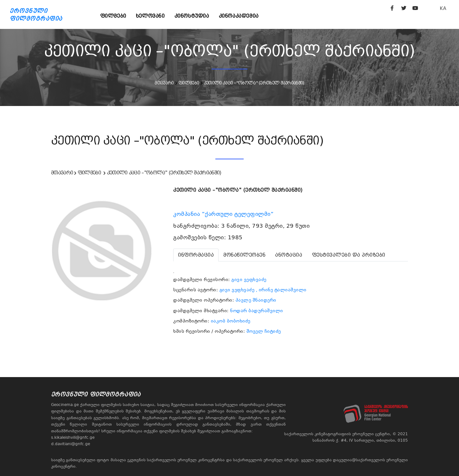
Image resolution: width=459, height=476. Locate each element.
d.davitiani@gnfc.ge (71, 444)
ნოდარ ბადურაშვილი (257, 311)
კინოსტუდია (192, 16)
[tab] (196, 255)
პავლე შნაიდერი (256, 300)
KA (443, 8)
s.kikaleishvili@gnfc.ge (73, 437)
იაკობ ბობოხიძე (231, 321)
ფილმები (113, 16)
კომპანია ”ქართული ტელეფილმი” (224, 214)
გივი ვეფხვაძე (249, 279)
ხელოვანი (150, 16)
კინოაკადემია (239, 16)
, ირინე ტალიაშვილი (281, 290)
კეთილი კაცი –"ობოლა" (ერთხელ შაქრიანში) (254, 83)
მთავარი (164, 83)
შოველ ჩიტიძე (264, 331)
